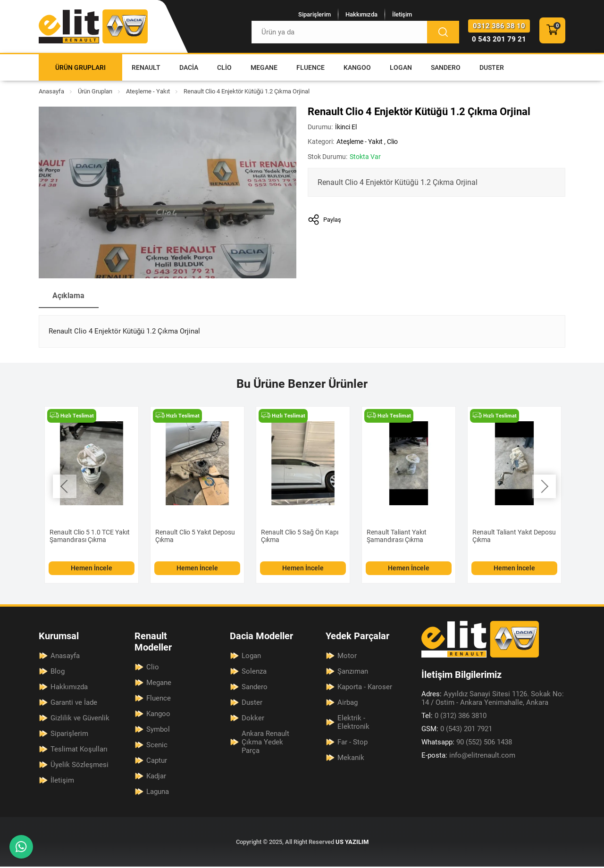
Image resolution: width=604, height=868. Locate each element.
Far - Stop (352, 743)
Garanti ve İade (74, 704)
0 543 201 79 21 (499, 40)
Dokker (253, 719)
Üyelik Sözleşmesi (80, 766)
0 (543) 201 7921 (457, 730)
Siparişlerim (312, 15)
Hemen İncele (92, 569)
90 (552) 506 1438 (467, 743)
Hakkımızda (359, 15)
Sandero (446, 69)
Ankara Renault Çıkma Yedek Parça (265, 743)
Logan (401, 69)
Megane (264, 69)
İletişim (400, 15)
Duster (492, 69)
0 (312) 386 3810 (454, 717)
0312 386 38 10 (499, 27)
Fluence (310, 69)
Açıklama (69, 297)
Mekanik (351, 759)
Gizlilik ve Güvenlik (80, 719)
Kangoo (357, 69)
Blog (58, 673)
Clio (224, 69)
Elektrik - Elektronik (353, 724)
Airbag (348, 704)
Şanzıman (353, 673)
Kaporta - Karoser (365, 688)
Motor (347, 657)
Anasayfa (51, 93)
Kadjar (156, 777)
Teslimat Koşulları (79, 751)
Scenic (157, 746)
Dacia (189, 69)
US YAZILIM (352, 843)
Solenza (254, 673)
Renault (146, 69)
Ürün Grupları (80, 69)
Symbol (158, 731)
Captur (157, 762)
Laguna (158, 793)
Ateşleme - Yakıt (148, 93)
